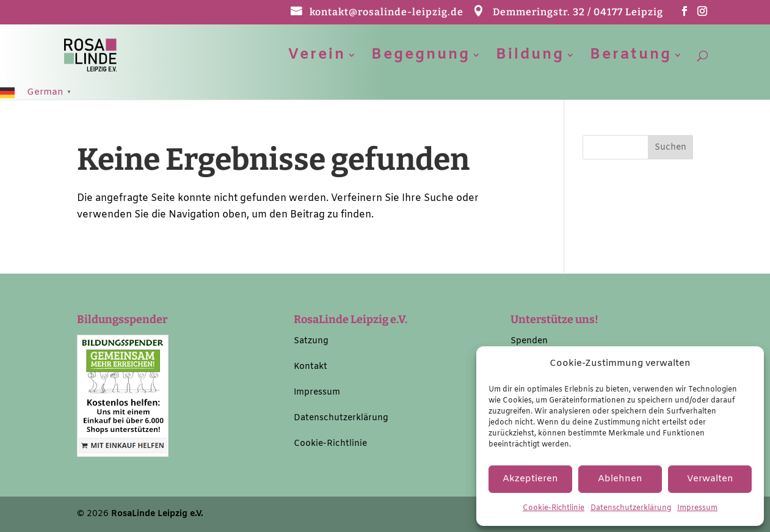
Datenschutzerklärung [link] (631, 508)
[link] (104, 55)
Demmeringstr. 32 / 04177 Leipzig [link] (578, 13)
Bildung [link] (530, 58)
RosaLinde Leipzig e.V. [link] (157, 514)
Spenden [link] (529, 341)
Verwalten (710, 479)
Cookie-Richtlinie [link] (554, 508)
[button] (685, 15)
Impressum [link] (697, 508)
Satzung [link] (311, 341)
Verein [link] (317, 58)
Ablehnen (620, 479)
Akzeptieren (530, 479)
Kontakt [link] (311, 367)
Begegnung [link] (421, 58)
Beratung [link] (631, 58)
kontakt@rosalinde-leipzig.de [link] (387, 13)
